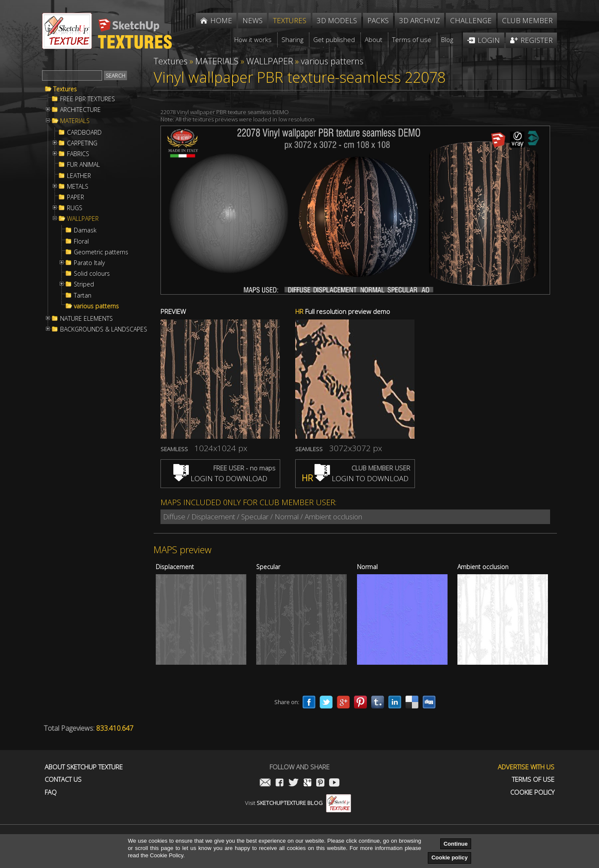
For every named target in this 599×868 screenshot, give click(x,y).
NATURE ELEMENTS (86, 319)
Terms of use (533, 779)
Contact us (63, 779)
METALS (78, 187)
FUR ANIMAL (83, 165)
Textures (65, 89)
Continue (456, 844)
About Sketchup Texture (84, 767)
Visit (298, 803)
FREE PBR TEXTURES (88, 99)
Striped (84, 284)
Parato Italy (89, 263)
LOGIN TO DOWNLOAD (220, 478)
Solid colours (92, 274)
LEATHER (79, 176)
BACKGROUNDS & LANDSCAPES (104, 329)
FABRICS (78, 154)
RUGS (75, 208)
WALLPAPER (83, 219)
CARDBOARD (84, 133)
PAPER (76, 197)
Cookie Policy (532, 792)
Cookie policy (449, 857)
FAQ (51, 792)
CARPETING (82, 143)
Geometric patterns (101, 252)
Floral (81, 241)
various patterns (96, 306)
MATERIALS (75, 121)
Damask (85, 230)
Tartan (83, 295)
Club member (527, 20)
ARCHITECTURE (80, 110)
